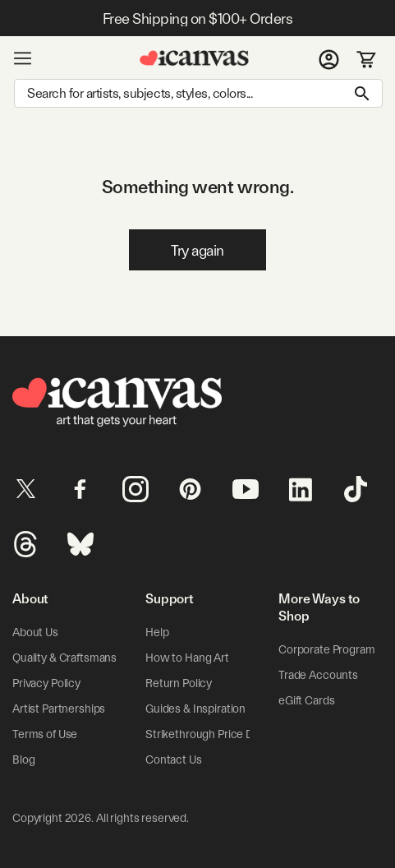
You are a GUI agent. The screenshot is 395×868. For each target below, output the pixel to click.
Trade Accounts (318, 675)
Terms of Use (45, 734)
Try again (197, 250)
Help (157, 632)
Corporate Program (327, 649)
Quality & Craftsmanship (72, 658)
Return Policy (179, 683)
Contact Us (174, 759)
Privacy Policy (46, 683)
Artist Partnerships (59, 709)
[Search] (198, 93)
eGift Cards (306, 700)
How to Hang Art (187, 658)
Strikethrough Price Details (213, 734)
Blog (23, 759)
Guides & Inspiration (195, 709)
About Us (35, 632)
